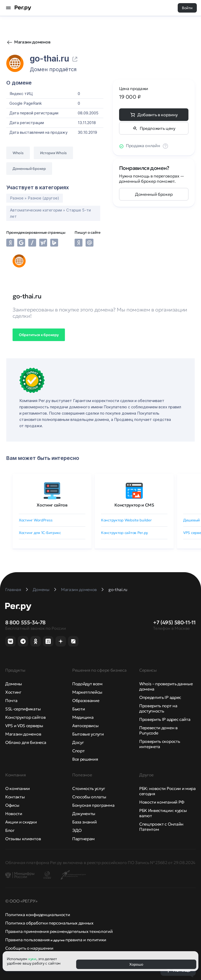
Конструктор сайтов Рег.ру (124, 533)
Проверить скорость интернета (160, 744)
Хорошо (136, 964)
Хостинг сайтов (52, 505)
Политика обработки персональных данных (49, 923)
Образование (86, 700)
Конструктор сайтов (25, 717)
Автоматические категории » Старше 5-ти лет (50, 213)
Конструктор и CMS (134, 505)
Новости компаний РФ (162, 802)
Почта (11, 700)
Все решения (85, 759)
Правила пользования (27, 940)
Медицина (83, 717)
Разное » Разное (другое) (35, 198)
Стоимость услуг (89, 788)
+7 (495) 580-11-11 (174, 622)
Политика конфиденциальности (38, 915)
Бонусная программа (93, 805)
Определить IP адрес (160, 697)
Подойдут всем (87, 684)
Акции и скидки (21, 822)
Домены (14, 684)
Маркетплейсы (87, 692)
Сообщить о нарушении (29, 948)
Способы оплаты (89, 797)
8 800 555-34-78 (25, 622)
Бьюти (79, 709)
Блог (10, 830)
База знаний (84, 822)
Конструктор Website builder (126, 520)
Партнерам (83, 839)
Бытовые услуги (88, 734)
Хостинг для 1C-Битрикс (40, 533)
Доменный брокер (154, 194)
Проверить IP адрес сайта (165, 719)
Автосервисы (85, 726)
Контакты (15, 797)
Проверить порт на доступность (158, 708)
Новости (14, 814)
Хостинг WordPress (36, 520)
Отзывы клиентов (23, 839)
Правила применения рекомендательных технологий (59, 931)
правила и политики (86, 940)
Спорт (78, 751)
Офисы (12, 805)
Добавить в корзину (157, 115)
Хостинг (13, 692)
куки (32, 959)
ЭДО (77, 830)
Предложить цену (157, 128)
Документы (84, 814)
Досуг (78, 742)
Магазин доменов (32, 42)
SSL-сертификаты (23, 709)
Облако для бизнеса (26, 742)
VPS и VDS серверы (24, 726)
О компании (18, 788)
